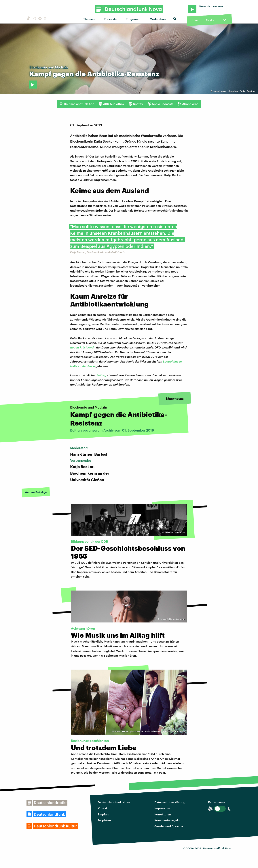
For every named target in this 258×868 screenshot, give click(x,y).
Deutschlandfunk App (77, 104)
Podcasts (110, 19)
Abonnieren (188, 104)
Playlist (210, 20)
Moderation (158, 19)
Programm (133, 19)
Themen (89, 19)
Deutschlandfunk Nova (114, 802)
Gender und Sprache (169, 826)
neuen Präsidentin (83, 347)
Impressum (162, 808)
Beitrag (101, 375)
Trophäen (104, 820)
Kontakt (103, 808)
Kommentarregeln (167, 820)
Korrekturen (163, 814)
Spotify (136, 104)
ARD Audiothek (111, 104)
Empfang (104, 814)
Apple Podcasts (160, 104)
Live (195, 20)
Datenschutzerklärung (170, 802)
